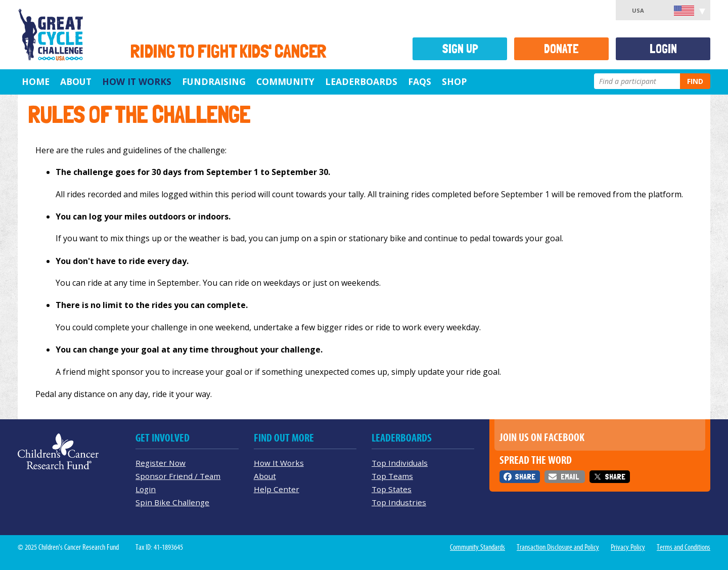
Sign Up (460, 49)
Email (570, 477)
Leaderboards (361, 81)
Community (285, 81)
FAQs (420, 81)
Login (663, 49)
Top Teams (392, 476)
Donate (561, 49)
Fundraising (214, 81)
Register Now (161, 463)
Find (695, 81)
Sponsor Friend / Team (178, 476)
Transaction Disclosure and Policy (558, 547)
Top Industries (399, 502)
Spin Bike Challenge (172, 502)
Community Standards (477, 547)
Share (525, 477)
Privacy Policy (628, 547)
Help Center (277, 489)
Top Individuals (400, 463)
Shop (454, 81)
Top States (392, 489)
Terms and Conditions (684, 547)
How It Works (137, 81)
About (76, 81)
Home (36, 81)
